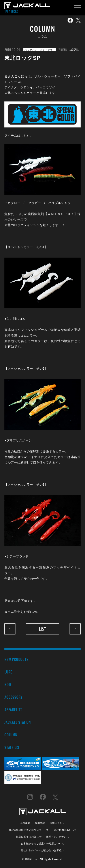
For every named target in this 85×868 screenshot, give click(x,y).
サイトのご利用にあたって (61, 830)
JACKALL (74, 50)
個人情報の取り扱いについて (25, 830)
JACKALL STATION (18, 722)
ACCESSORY (13, 697)
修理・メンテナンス (57, 836)
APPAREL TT (13, 710)
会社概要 (25, 823)
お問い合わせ (57, 823)
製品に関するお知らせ (29, 836)
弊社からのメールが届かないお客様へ (42, 850)
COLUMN (11, 735)
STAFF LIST (13, 747)
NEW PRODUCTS (16, 659)
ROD (8, 684)
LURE (8, 672)
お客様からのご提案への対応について (42, 843)
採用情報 (40, 823)
